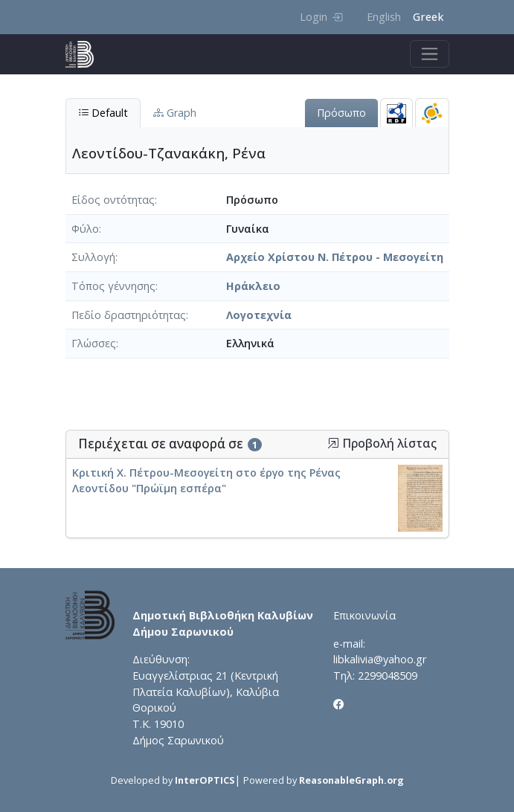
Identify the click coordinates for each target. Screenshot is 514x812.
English (384, 17)
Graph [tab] (175, 113)
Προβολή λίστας (382, 444)
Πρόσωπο (341, 113)
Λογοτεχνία (259, 315)
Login (321, 17)
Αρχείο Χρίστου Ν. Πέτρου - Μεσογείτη (335, 257)
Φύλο (85, 229)
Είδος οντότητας (113, 200)
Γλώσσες (94, 343)
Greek (428, 17)
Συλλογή (93, 257)
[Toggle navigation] (430, 54)
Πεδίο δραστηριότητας (129, 315)
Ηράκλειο (253, 286)
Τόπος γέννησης (113, 286)
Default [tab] (103, 113)
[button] (333, 443)
